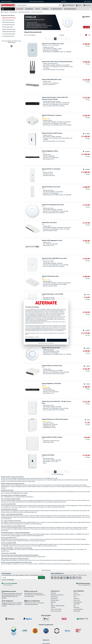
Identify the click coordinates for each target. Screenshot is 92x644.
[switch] (89, 9)
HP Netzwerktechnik (7, 27)
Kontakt (89, 1)
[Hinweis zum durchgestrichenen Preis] (84, 134)
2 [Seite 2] (52, 39)
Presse (75, 597)
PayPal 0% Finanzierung (6, 1)
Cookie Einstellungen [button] (78, 609)
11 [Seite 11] (66, 39)
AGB (75, 606)
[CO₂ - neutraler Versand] (9, 583)
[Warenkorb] (87, 5)
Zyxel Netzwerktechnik (8, 36)
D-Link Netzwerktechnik (8, 25)
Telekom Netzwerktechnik (9, 31)
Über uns (76, 593)
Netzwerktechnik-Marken (24, 12)
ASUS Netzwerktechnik (8, 20)
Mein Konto (53, 593)
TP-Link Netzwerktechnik (9, 34)
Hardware (6, 12)
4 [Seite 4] (58, 39)
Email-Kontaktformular (40, 595)
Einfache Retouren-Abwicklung (36, 1)
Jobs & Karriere (77, 595)
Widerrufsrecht (54, 598)
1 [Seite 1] (49, 39)
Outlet (38, 9)
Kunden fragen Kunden (56, 611)
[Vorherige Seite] (46, 39)
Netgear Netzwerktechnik (9, 29)
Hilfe (85, 1)
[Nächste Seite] (69, 39)
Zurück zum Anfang (46, 570)
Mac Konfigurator (70, 9)
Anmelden (41, 578)
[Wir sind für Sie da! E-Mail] (35, 591)
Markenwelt (76, 598)
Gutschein (53, 607)
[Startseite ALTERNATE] (8, 5)
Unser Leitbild (77, 604)
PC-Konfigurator (56, 9)
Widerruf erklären (55, 600)
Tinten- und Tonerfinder (56, 609)
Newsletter (64, 1)
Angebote (45, 9)
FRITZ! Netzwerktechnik (8, 22)
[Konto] (79, 5)
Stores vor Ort (77, 600)
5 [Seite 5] (61, 39)
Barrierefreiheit (77, 611)
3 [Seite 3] (55, 39)
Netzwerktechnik (13, 12)
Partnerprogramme (78, 602)
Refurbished (29, 9)
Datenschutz (11, 580)
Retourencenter (54, 597)
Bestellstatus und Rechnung (57, 595)
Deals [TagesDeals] (20, 9)
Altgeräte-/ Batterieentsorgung (58, 606)
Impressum (46, 640)
